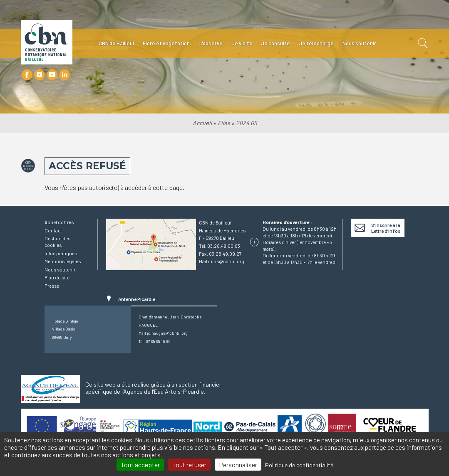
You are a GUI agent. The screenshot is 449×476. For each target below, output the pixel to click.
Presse (52, 286)
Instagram (39, 75)
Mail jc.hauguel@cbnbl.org (163, 333)
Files (224, 123)
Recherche (422, 43)
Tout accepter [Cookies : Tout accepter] (140, 465)
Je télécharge (316, 43)
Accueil (202, 123)
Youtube (52, 75)
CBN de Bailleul (116, 43)
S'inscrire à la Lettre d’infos (386, 228)
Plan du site (57, 277)
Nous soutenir (359, 43)
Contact (53, 230)
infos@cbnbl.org (226, 261)
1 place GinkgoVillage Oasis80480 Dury (65, 329)
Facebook (27, 75)
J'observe (211, 43)
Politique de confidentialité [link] (299, 465)
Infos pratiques (61, 253)
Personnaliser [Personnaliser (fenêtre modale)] (238, 465)
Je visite (242, 43)
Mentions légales (63, 261)
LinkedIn (65, 75)
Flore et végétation (166, 43)
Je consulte (275, 43)
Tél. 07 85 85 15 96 (154, 341)
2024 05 (246, 123)
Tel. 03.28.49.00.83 (220, 246)
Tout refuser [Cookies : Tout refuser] (189, 465)
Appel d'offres (59, 222)
